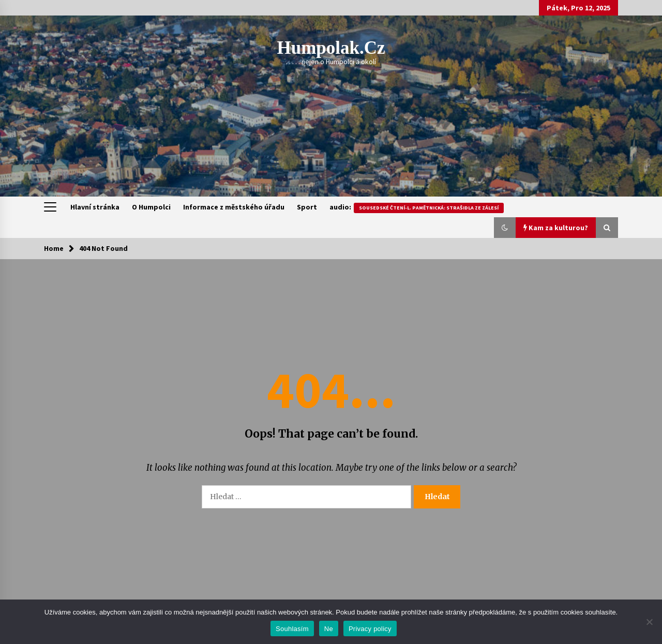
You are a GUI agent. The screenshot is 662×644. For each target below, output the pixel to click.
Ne (329, 629)
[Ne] (649, 622)
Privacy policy (370, 629)
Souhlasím (292, 629)
